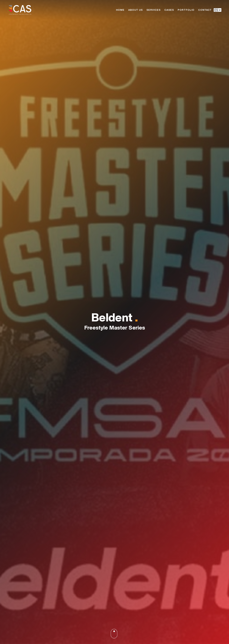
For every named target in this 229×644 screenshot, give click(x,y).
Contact (205, 10)
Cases (169, 10)
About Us (135, 10)
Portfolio (186, 10)
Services (154, 10)
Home (120, 10)
